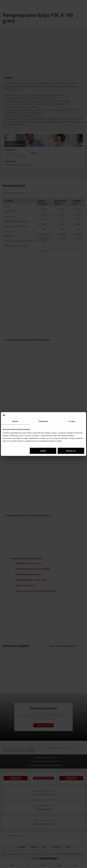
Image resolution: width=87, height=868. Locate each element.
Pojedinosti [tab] (43, 421)
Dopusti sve (71, 451)
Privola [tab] (15, 421)
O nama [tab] (72, 421)
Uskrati (43, 451)
